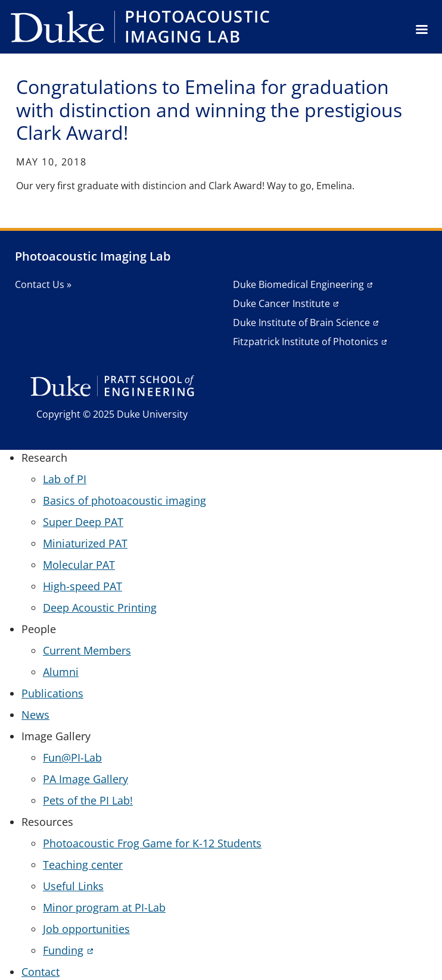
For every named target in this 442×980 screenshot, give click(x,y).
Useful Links (73, 886)
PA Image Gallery (85, 779)
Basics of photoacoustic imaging (124, 500)
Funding (63, 950)
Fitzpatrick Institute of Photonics (306, 342)
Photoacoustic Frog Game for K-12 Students (152, 843)
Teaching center (83, 865)
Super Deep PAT (83, 522)
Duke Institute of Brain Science (301, 323)
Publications (52, 693)
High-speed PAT (83, 586)
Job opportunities (86, 929)
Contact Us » (43, 284)
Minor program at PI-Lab (104, 907)
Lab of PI (65, 479)
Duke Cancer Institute (281, 303)
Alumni (61, 672)
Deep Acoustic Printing (100, 608)
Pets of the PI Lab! (88, 800)
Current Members (87, 650)
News (35, 715)
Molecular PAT (79, 565)
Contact (41, 972)
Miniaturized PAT (85, 543)
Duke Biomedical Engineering (298, 284)
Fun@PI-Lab (72, 757)
